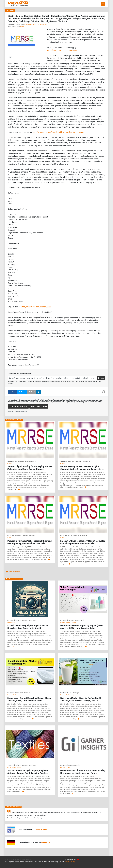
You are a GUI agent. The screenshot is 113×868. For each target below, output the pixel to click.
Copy (101, 378)
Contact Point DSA (44, 862)
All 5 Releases (12, 572)
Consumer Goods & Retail (76, 620)
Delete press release (18, 406)
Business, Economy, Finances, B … (79, 461)
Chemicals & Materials (23, 693)
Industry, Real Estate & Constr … (26, 461)
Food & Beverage (73, 693)
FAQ (6, 862)
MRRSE (23, 27)
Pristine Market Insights (68, 622)
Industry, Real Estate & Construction (36, 25)
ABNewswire (11, 622)
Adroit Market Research (15, 767)
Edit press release (39, 406)
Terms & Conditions (31, 862)
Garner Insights (65, 767)
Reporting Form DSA (58, 862)
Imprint (11, 862)
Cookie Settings (70, 862)
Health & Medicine (74, 765)
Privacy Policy (19, 862)
